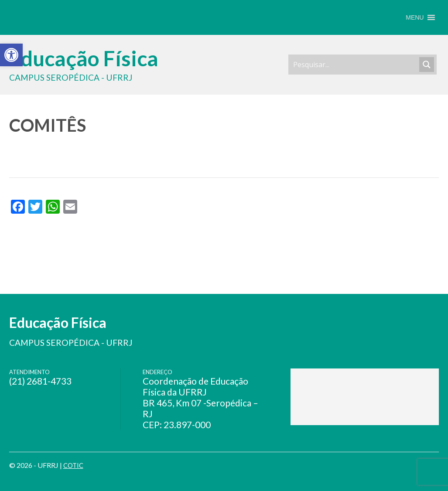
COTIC (74, 465)
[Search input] (355, 65)
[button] (415, 17)
